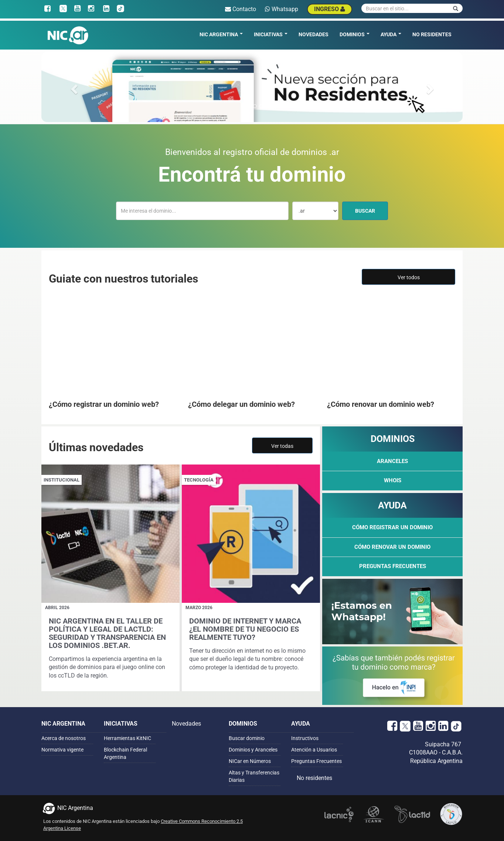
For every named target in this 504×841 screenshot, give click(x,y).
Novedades (314, 34)
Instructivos (305, 738)
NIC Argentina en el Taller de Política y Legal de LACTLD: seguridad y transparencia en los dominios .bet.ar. (107, 633)
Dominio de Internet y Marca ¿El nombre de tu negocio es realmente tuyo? (245, 629)
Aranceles (392, 461)
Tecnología (199, 480)
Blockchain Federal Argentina (125, 753)
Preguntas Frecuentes (393, 566)
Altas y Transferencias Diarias (254, 776)
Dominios (355, 34)
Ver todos (409, 277)
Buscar (372, 210)
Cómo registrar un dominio (392, 527)
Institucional (62, 480)
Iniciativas (271, 34)
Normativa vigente (62, 750)
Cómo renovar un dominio (392, 547)
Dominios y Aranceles (253, 750)
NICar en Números (250, 761)
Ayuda (391, 34)
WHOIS (393, 480)
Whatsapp (282, 9)
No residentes (432, 34)
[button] (73, 87)
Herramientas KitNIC (127, 738)
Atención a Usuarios (314, 750)
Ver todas (282, 446)
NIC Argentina (221, 34)
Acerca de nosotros (64, 738)
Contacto (241, 9)
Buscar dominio (247, 738)
